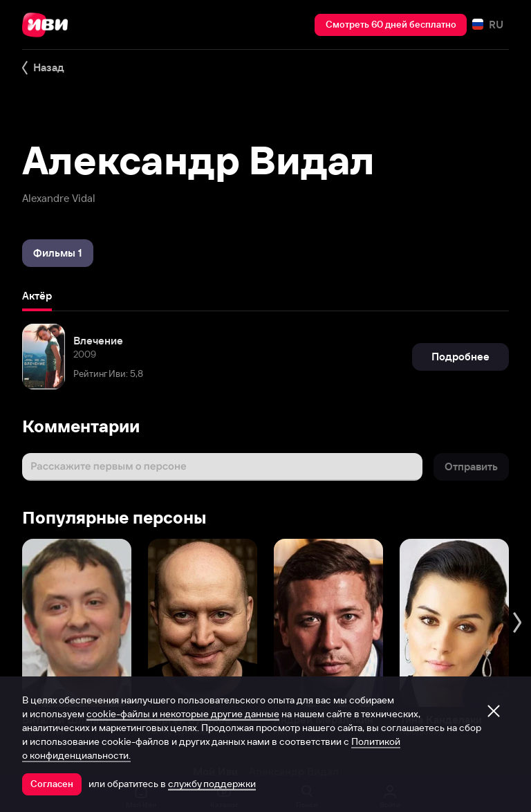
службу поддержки (212, 784)
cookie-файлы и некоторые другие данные (183, 714)
